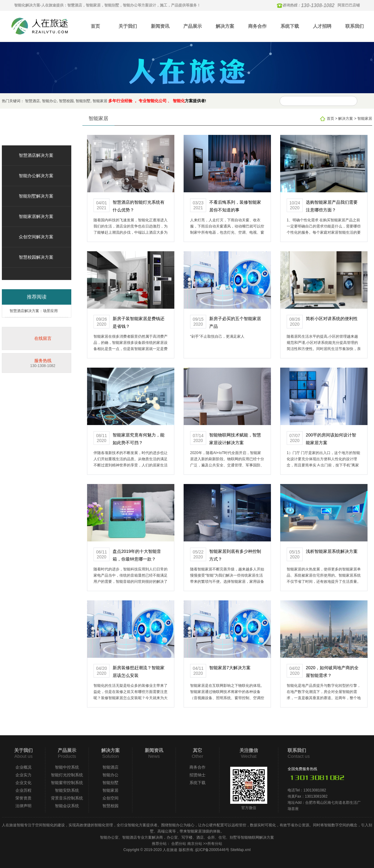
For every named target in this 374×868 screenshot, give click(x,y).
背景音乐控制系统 (67, 798)
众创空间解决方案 (36, 237)
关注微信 (249, 750)
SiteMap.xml (240, 850)
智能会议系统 (67, 806)
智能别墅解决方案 (36, 196)
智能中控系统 (67, 767)
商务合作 (257, 26)
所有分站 (215, 844)
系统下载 (290, 26)
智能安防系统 (67, 790)
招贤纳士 (197, 775)
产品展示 (193, 26)
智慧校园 (66, 101)
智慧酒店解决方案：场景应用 (34, 311)
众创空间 (110, 798)
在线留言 (43, 338)
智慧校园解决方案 (36, 257)
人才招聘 (322, 26)
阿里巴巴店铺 (349, 5)
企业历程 (23, 790)
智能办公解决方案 (36, 176)
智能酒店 (110, 767)
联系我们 (355, 26)
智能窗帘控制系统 (67, 783)
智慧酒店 (32, 101)
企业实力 (23, 775)
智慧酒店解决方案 (36, 155)
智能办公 (49, 101)
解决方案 (225, 26)
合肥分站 (179, 844)
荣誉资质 (23, 798)
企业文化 (23, 783)
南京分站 (195, 844)
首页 (95, 26)
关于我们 (128, 26)
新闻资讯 (160, 26)
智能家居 (100, 101)
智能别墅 (83, 101)
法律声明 (23, 806)
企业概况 (23, 767)
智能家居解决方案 (36, 216)
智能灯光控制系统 (67, 775)
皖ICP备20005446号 (212, 850)
